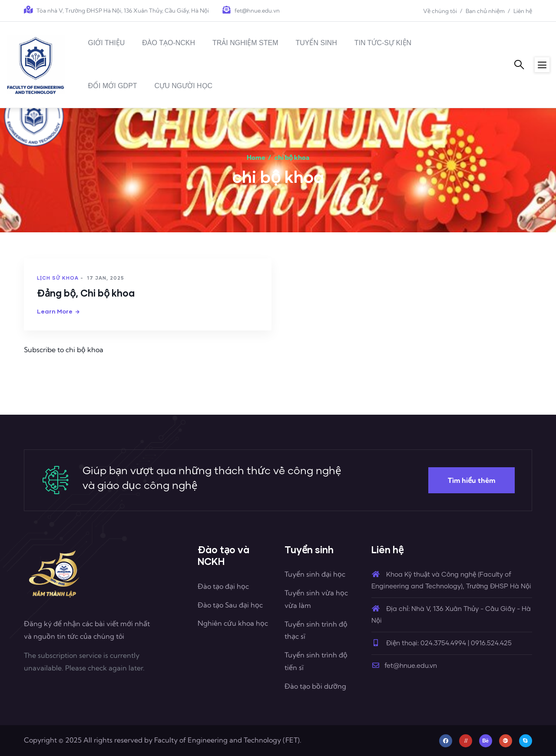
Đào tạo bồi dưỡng (315, 686)
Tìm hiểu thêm (472, 480)
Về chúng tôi (440, 11)
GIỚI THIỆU (106, 43)
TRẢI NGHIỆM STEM (245, 43)
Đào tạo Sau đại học (230, 605)
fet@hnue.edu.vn (404, 666)
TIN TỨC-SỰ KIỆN (383, 43)
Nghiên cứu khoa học (233, 623)
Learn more (55, 311)
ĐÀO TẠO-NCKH (169, 43)
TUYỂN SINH (316, 43)
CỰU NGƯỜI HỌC (184, 86)
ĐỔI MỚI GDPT (112, 86)
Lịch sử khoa (58, 278)
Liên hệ (523, 11)
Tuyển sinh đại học (315, 574)
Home (256, 157)
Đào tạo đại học (223, 586)
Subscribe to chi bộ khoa (64, 350)
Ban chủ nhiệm (485, 11)
